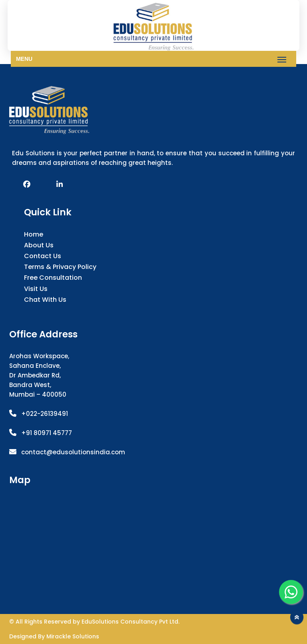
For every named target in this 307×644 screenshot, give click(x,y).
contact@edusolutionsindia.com (73, 452)
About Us (39, 245)
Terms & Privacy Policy (60, 267)
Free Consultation (53, 278)
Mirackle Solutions (73, 636)
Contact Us (43, 256)
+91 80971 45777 (47, 433)
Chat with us (45, 300)
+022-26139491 (45, 414)
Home (34, 234)
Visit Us (36, 289)
